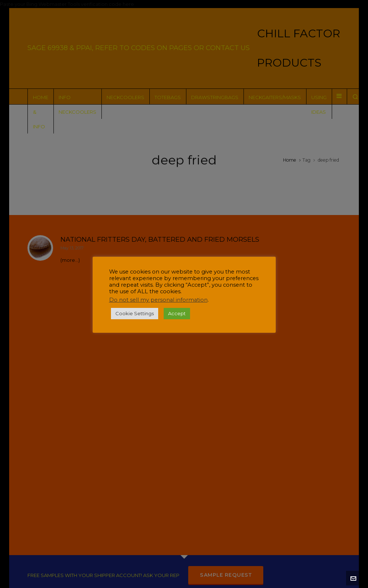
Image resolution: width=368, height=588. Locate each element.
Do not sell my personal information (158, 300)
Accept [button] (177, 313)
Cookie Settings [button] (135, 313)
